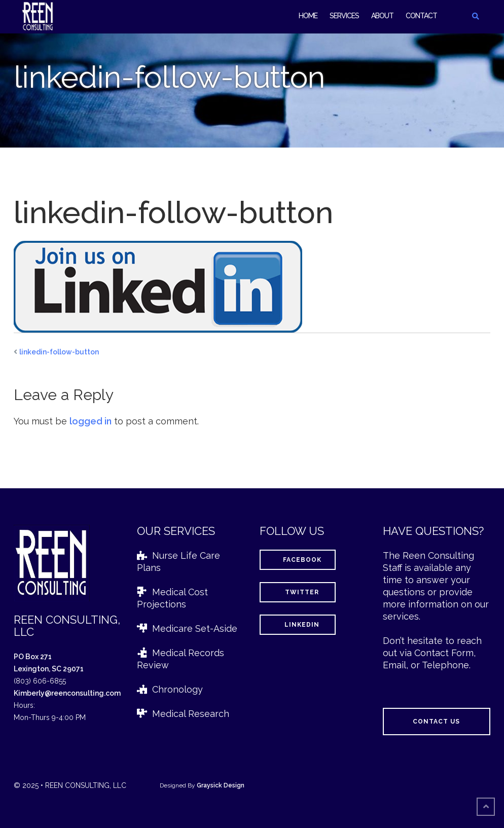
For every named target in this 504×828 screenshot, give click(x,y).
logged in (91, 421)
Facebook (298, 560)
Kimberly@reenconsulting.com (67, 693)
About (382, 16)
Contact (421, 16)
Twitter (298, 592)
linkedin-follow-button (59, 352)
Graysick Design (221, 785)
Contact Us (436, 722)
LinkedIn (298, 625)
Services (344, 16)
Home (308, 16)
